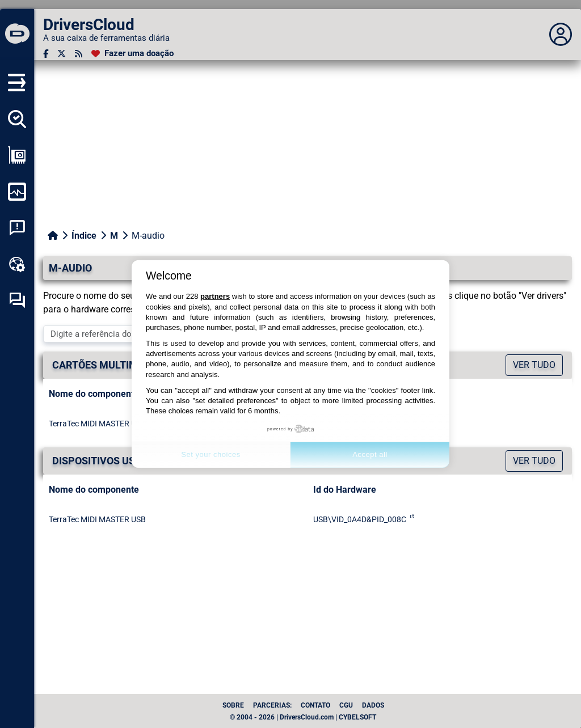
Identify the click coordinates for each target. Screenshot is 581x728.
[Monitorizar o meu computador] (17, 192)
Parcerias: (272, 705)
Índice (84, 236)
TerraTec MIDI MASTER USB (97, 424)
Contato (315, 705)
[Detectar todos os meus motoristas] (17, 119)
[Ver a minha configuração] (17, 155)
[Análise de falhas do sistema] (17, 228)
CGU (346, 705)
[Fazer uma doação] (132, 54)
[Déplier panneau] (561, 35)
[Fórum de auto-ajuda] (17, 300)
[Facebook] (46, 54)
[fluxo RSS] (79, 54)
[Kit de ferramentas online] (17, 264)
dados (373, 705)
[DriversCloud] (17, 35)
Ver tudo (534, 365)
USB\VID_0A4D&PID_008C (360, 519)
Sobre (233, 705)
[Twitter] (62, 54)
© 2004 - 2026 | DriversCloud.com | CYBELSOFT (303, 717)
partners (215, 296)
